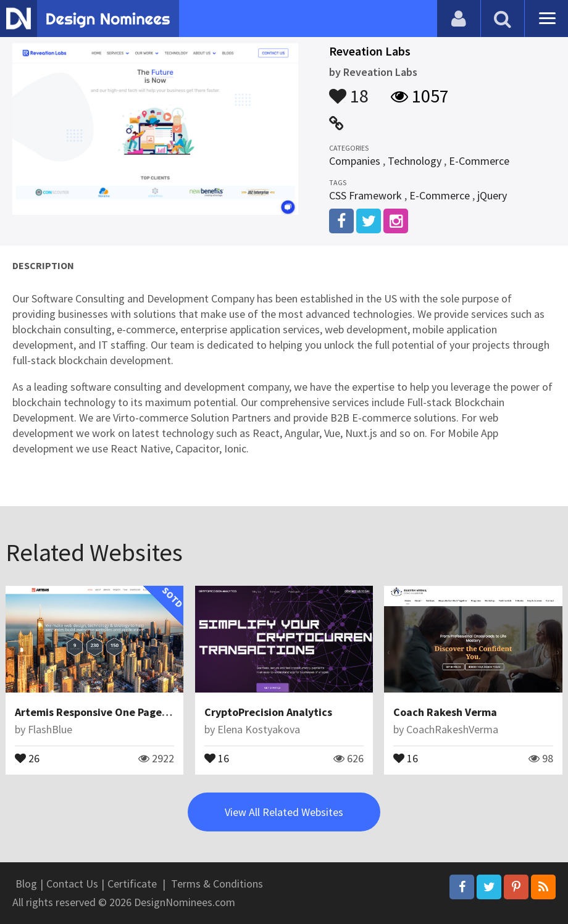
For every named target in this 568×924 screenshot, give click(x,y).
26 (27, 757)
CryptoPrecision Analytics (268, 712)
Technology (415, 161)
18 (349, 90)
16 (217, 757)
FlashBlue (50, 729)
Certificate (132, 884)
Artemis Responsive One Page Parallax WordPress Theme (156, 712)
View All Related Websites (284, 812)
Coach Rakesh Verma (445, 712)
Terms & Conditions (217, 884)
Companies (355, 161)
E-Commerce (479, 161)
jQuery (492, 195)
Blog (26, 884)
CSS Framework (365, 195)
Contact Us (72, 884)
